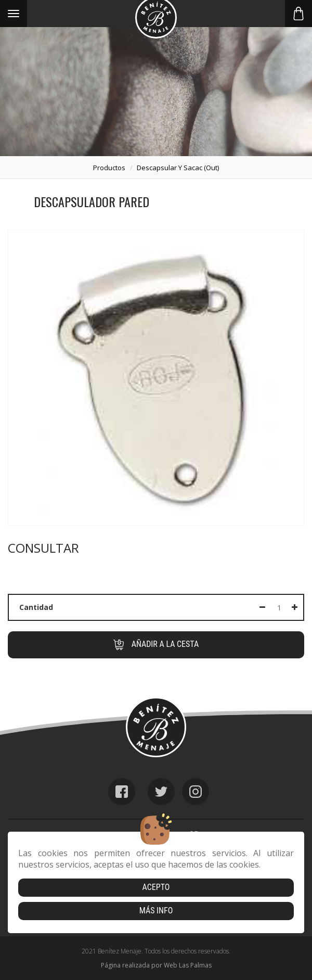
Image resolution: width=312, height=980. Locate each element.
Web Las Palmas (188, 965)
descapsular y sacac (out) (178, 168)
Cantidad (36, 607)
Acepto (156, 887)
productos (109, 168)
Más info (156, 911)
